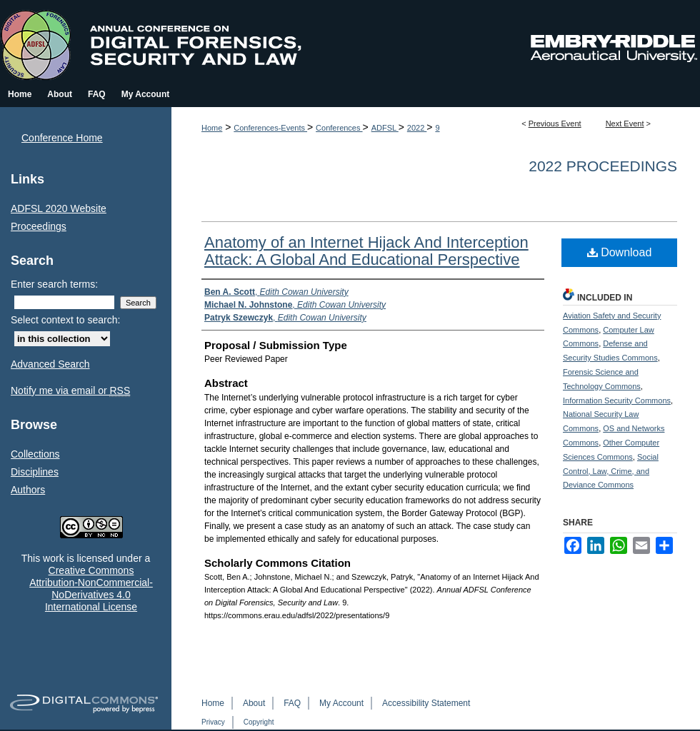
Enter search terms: (54, 284)
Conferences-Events (270, 128)
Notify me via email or (70, 391)
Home (212, 128)
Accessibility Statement (426, 703)
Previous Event (555, 123)
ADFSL (385, 128)
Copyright (259, 722)
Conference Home (62, 138)
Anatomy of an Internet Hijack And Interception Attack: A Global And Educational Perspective (366, 251)
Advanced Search (50, 364)
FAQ (292, 703)
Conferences (339, 128)
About (254, 703)
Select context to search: (65, 320)
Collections (35, 454)
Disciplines (35, 472)
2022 (417, 128)
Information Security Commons (617, 400)
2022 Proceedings (603, 166)
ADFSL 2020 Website (59, 208)
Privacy (213, 722)
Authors (28, 490)
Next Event (625, 123)
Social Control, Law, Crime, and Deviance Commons (611, 471)
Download (620, 252)
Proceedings (39, 226)
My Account (341, 703)
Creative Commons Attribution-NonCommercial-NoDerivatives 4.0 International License (91, 588)
